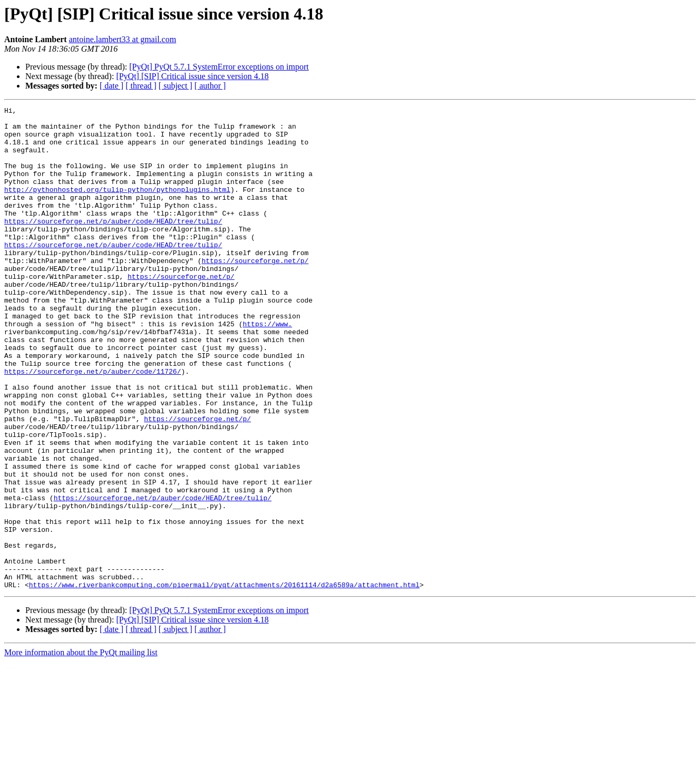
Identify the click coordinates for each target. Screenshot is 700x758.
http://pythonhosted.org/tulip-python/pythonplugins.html (117, 207)
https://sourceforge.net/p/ (255, 292)
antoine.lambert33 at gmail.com (123, 39)
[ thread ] (141, 86)
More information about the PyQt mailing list (81, 749)
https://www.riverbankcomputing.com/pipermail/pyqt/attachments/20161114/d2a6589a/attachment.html (224, 681)
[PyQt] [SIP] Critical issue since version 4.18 (192, 76)
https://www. (267, 368)
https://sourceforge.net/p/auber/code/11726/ (93, 425)
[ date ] (111, 86)
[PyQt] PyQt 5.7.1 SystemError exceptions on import (219, 67)
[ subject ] (176, 86)
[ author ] (210, 86)
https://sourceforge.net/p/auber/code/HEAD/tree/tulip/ (113, 245)
